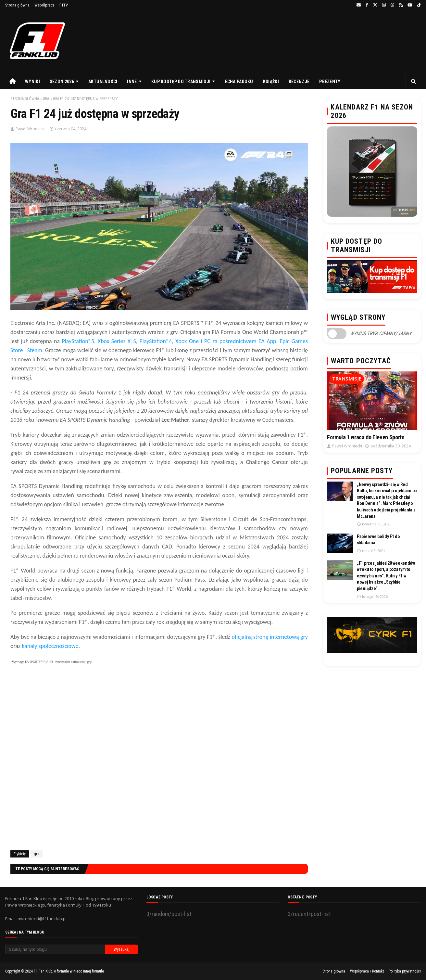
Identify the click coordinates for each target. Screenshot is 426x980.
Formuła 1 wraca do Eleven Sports (366, 437)
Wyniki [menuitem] (32, 82)
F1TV (64, 5)
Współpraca (44, 5)
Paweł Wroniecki (31, 129)
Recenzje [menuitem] (299, 82)
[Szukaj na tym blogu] (55, 949)
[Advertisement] (159, 767)
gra (46, 99)
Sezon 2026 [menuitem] (62, 82)
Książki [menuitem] (271, 82)
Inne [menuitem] (132, 82)
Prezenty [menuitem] (330, 82)
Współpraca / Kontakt (367, 971)
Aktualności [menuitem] (103, 82)
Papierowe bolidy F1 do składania (378, 540)
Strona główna (17, 5)
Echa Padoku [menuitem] (239, 82)
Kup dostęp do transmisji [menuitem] (181, 82)
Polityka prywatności (405, 971)
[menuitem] (13, 82)
